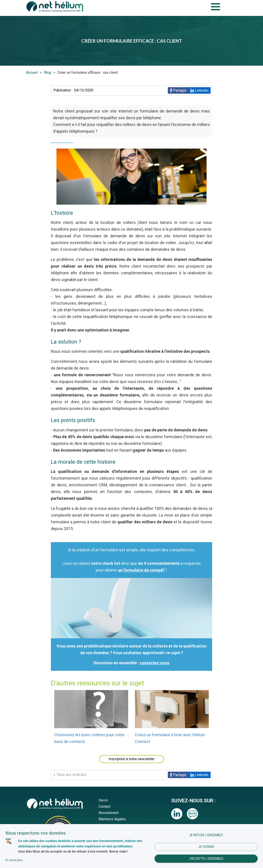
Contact (105, 806)
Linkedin (202, 90)
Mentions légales (112, 819)
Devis (103, 800)
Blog (47, 73)
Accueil (32, 73)
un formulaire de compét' (141, 570)
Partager (180, 90)
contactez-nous (155, 663)
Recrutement (109, 813)
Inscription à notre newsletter (132, 759)
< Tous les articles (70, 775)
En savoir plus (14, 860)
